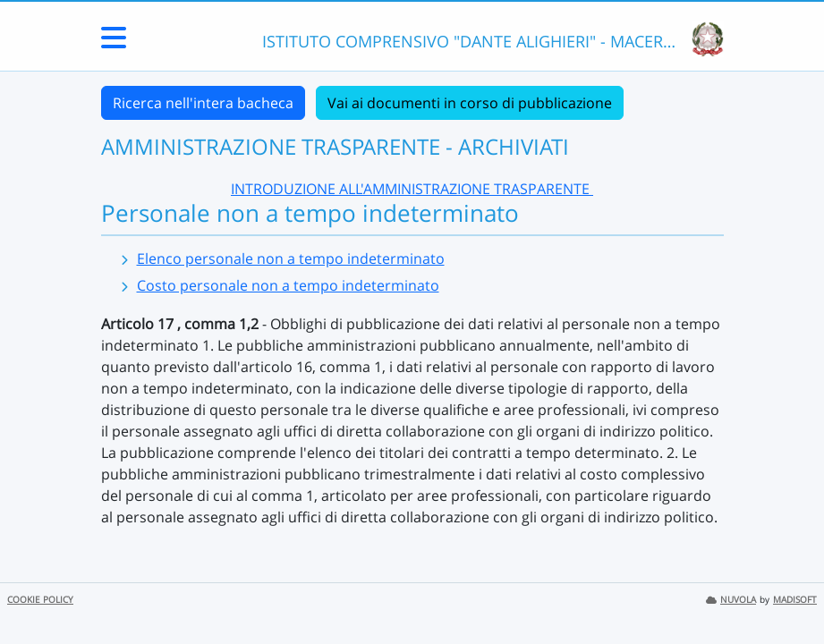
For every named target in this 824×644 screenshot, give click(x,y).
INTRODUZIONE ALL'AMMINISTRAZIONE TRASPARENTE (412, 189)
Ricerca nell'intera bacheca (203, 103)
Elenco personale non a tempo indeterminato (291, 258)
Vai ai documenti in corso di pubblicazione (470, 103)
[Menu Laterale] (114, 43)
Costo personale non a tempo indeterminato (288, 285)
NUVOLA (731, 600)
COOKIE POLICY (40, 600)
